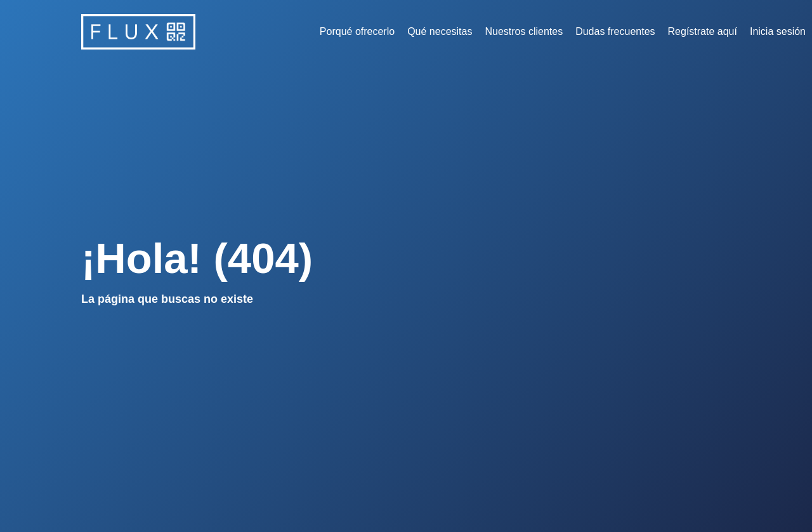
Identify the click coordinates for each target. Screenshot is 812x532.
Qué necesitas (440, 31)
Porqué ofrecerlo (357, 31)
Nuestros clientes (524, 31)
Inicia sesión (778, 31)
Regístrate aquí (703, 31)
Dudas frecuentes (615, 31)
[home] (138, 32)
